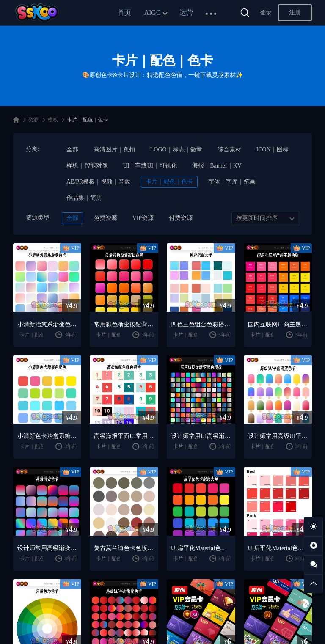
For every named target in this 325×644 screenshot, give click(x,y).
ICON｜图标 (273, 150)
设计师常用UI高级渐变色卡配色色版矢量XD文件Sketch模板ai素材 (201, 436)
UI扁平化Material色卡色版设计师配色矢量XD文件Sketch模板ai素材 (278, 548)
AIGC (152, 12)
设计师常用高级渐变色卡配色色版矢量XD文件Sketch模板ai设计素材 (47, 548)
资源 (33, 120)
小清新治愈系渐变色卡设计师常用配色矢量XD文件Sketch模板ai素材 (47, 324)
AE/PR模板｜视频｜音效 (99, 182)
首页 (124, 12)
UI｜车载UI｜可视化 (150, 166)
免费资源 (105, 218)
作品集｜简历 (84, 198)
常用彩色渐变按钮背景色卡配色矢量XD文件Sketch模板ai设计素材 (124, 324)
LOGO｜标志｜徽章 (176, 150)
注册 (295, 12)
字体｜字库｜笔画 (232, 182)
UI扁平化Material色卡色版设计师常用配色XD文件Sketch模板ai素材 (201, 548)
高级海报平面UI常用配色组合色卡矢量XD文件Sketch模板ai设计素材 (124, 436)
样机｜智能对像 (87, 166)
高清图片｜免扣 (114, 150)
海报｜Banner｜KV (217, 166)
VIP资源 (143, 218)
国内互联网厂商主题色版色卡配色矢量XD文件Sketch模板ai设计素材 (278, 324)
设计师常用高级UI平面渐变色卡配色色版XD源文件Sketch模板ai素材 (278, 436)
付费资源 (181, 218)
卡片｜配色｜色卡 (169, 182)
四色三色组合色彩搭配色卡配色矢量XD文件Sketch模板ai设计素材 (201, 324)
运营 (186, 12)
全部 (72, 150)
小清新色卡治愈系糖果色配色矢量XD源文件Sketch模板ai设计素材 (47, 436)
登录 (266, 12)
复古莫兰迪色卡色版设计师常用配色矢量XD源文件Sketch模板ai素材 (124, 548)
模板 (53, 120)
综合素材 (229, 150)
